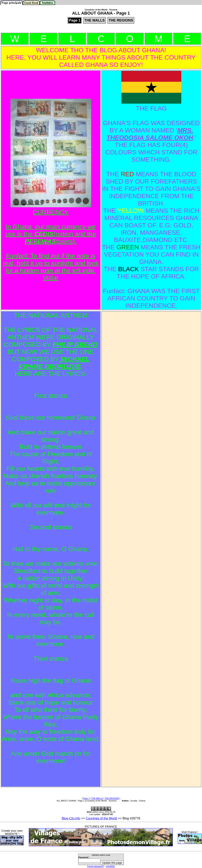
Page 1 (86, 798)
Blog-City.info (71, 818)
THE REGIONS (112, 798)
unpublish (110, 866)
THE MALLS (97, 798)
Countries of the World (101, 818)
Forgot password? (96, 866)
